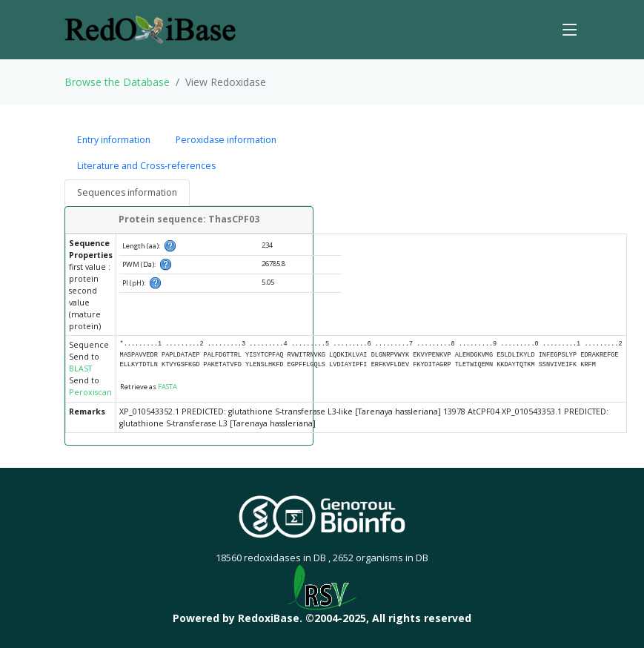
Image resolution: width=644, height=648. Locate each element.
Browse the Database (117, 82)
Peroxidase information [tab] (226, 140)
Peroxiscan (90, 392)
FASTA (167, 387)
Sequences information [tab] (127, 192)
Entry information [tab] (114, 140)
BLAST (80, 368)
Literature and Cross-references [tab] (146, 166)
